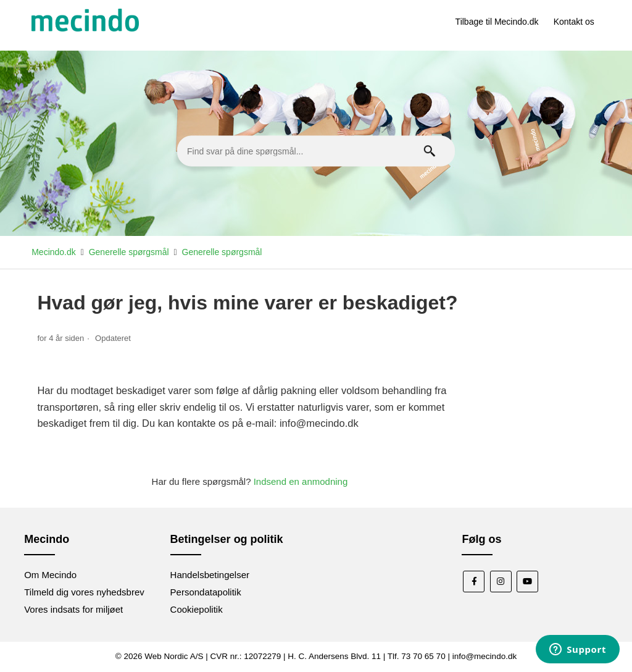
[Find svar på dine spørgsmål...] (316, 151)
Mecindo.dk (54, 252)
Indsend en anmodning (301, 481)
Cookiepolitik (197, 609)
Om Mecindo (50, 575)
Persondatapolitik (206, 592)
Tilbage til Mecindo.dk (497, 22)
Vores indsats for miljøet (73, 609)
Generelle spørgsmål (129, 252)
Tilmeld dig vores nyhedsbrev (84, 592)
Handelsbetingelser (210, 575)
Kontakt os (574, 22)
